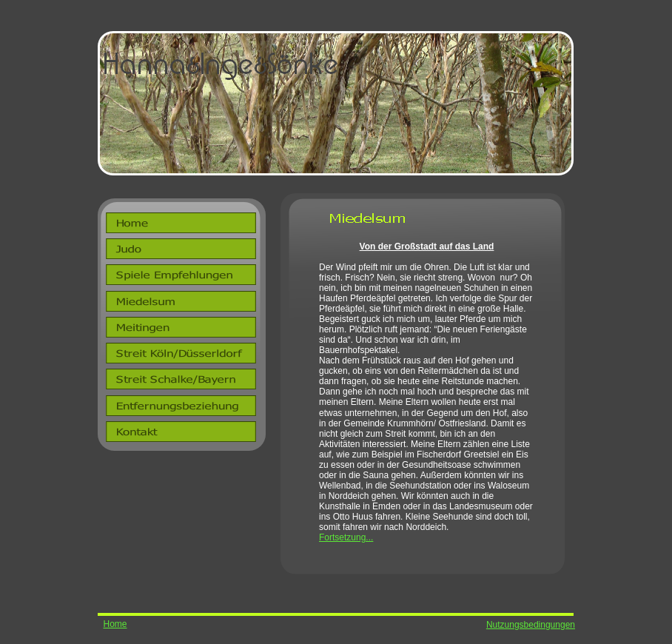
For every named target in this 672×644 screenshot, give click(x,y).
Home (115, 624)
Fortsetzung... (346, 537)
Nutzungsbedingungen (531, 625)
